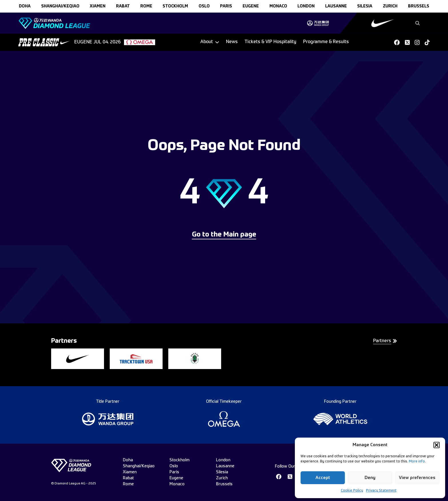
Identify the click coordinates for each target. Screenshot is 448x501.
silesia (365, 6)
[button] (437, 445)
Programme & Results (326, 42)
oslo (204, 6)
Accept (323, 478)
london (306, 6)
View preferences (417, 478)
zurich (390, 6)
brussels (419, 6)
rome (146, 6)
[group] (318, 23)
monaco (278, 6)
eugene (251, 6)
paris (226, 6)
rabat (123, 6)
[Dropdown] (210, 42)
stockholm (175, 6)
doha (25, 6)
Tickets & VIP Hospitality (270, 42)
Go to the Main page (224, 235)
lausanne (336, 6)
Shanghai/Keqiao (60, 6)
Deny (370, 478)
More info (417, 462)
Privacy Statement (381, 491)
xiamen (98, 6)
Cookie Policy (352, 491)
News (232, 42)
